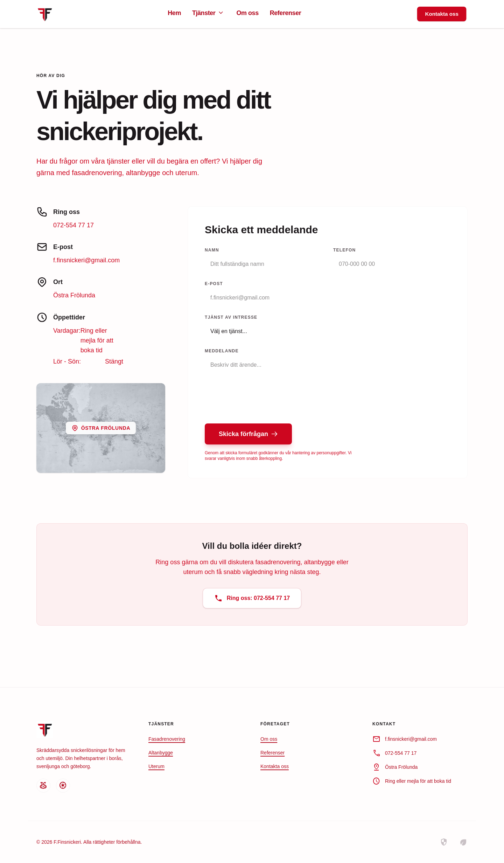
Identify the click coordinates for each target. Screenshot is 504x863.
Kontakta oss (442, 14)
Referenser (286, 13)
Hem (174, 13)
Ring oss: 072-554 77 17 (252, 598)
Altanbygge (161, 753)
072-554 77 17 (73, 225)
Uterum (156, 766)
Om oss (247, 13)
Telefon (344, 250)
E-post (214, 284)
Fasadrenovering (167, 739)
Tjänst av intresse (231, 317)
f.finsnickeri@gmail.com (86, 260)
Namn (212, 250)
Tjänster (209, 13)
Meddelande (222, 351)
